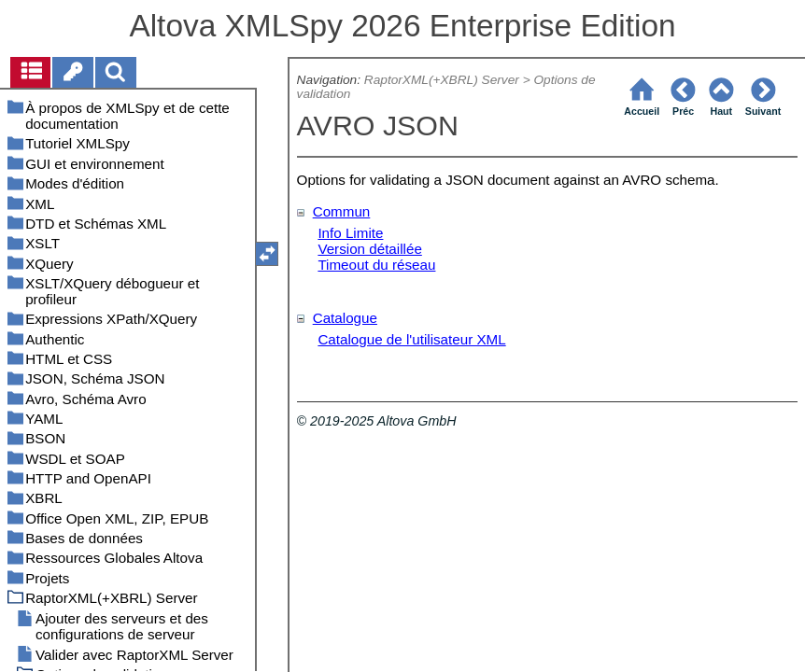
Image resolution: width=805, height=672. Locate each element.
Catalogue (345, 318)
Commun (342, 211)
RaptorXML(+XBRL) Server (442, 80)
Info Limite (350, 233)
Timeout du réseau (376, 265)
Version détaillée (369, 249)
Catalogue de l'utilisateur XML (411, 339)
